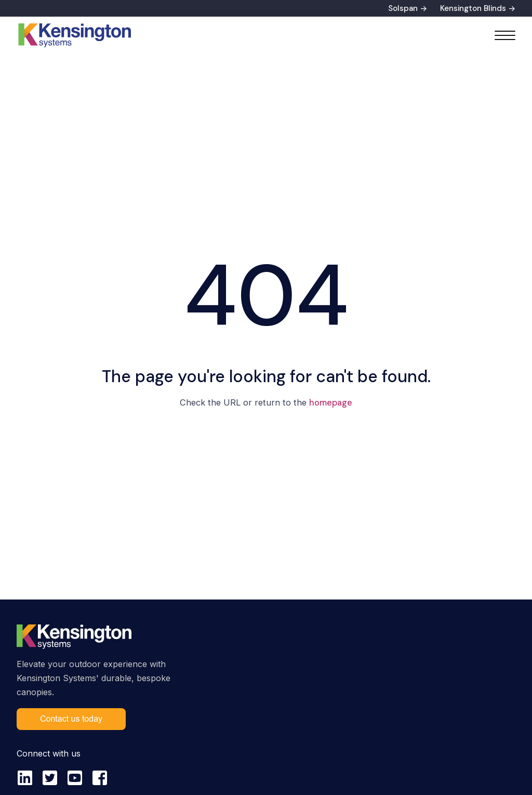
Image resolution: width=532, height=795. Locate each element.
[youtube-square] (75, 778)
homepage (331, 403)
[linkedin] (25, 778)
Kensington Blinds (473, 8)
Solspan (403, 8)
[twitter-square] (50, 778)
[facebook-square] (100, 778)
